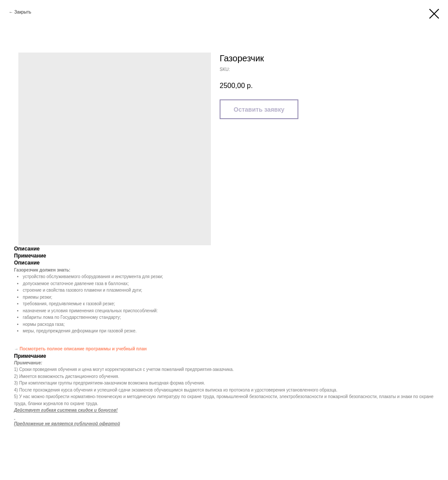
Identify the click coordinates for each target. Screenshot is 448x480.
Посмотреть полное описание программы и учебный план (83, 349)
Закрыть (23, 12)
